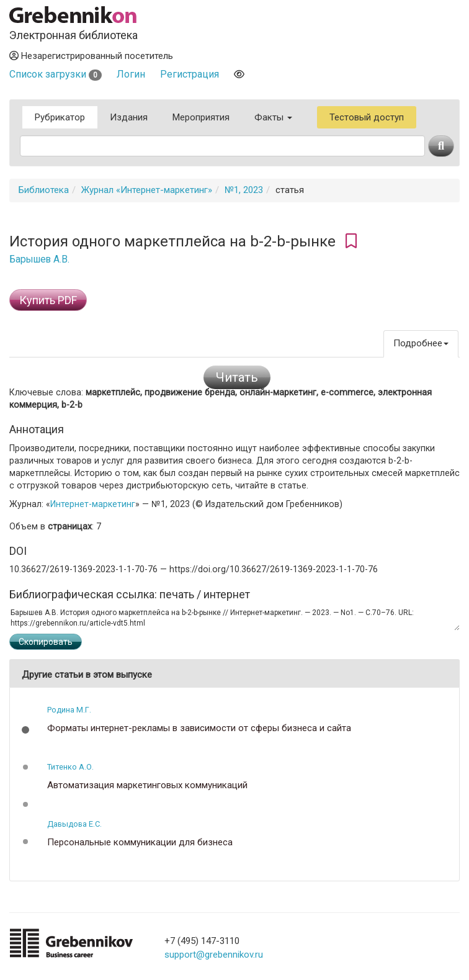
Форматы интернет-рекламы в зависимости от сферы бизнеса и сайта (199, 728)
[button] (25, 730)
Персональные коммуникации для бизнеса (140, 843)
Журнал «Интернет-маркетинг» (147, 190)
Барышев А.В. (39, 259)
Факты (273, 117)
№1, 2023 (244, 190)
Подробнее (421, 343)
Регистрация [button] (190, 74)
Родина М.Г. (69, 710)
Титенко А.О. (70, 767)
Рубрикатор (60, 117)
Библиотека (44, 190)
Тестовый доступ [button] (367, 117)
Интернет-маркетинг (93, 504)
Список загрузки (56, 74)
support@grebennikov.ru (214, 955)
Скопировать (46, 642)
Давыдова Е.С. (74, 824)
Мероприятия (201, 117)
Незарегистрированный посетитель (91, 56)
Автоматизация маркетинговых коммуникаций (147, 785)
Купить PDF (48, 300)
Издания (129, 117)
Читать (237, 377)
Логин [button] (131, 74)
